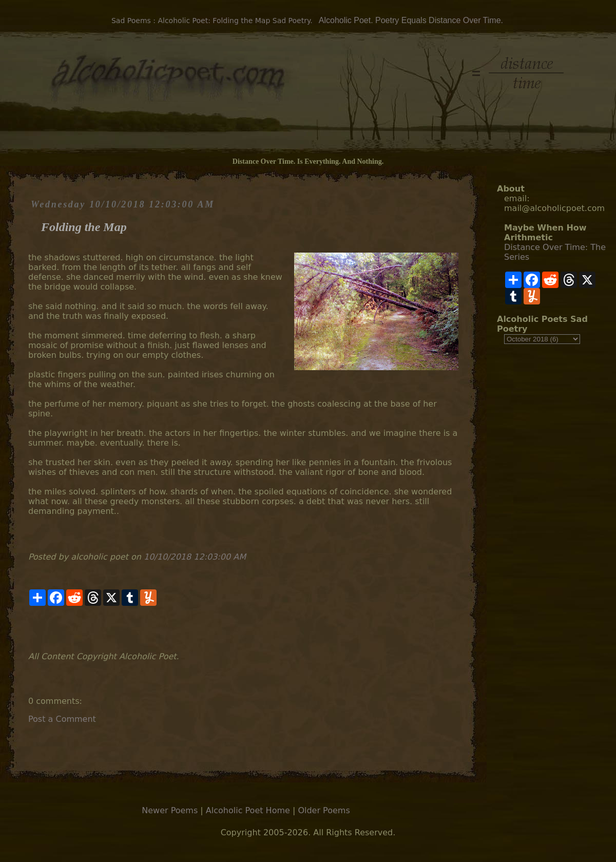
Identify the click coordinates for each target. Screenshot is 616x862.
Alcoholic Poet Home (248, 810)
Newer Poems (170, 810)
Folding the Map (84, 227)
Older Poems (324, 810)
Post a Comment (62, 719)
